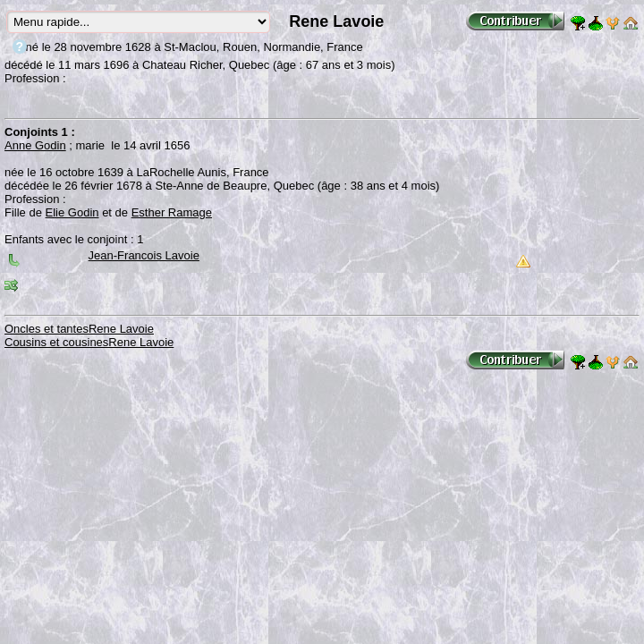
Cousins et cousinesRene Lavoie (89, 342)
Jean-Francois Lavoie (144, 255)
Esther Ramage (172, 212)
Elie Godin (72, 212)
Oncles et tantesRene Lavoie (79, 329)
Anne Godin (35, 145)
